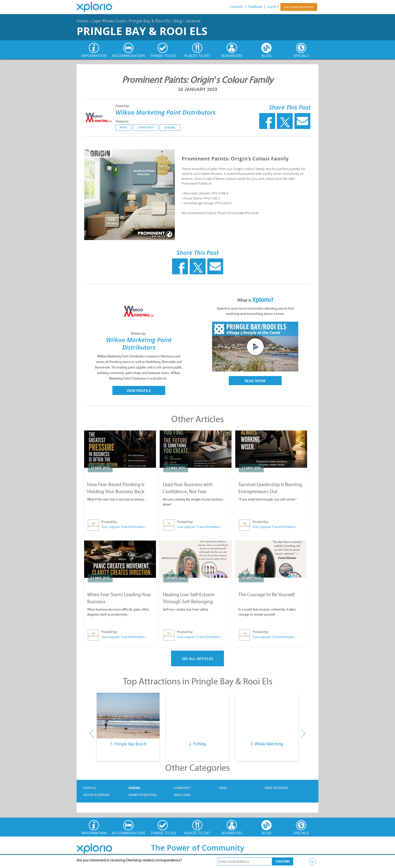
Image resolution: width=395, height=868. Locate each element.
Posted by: (123, 106)
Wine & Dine (182, 795)
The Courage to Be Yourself (267, 594)
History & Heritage (96, 795)
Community (146, 127)
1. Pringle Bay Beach (128, 744)
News (123, 127)
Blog (178, 21)
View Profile (139, 390)
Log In (272, 7)
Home (82, 21)
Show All (90, 788)
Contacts (236, 7)
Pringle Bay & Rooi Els (149, 21)
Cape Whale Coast (108, 21)
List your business (299, 7)
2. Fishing (197, 744)
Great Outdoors (276, 788)
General (193, 21)
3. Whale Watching (267, 744)
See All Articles (197, 658)
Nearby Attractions (143, 795)
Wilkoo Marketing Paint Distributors (166, 112)
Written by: (139, 334)
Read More (255, 381)
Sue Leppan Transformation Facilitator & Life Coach (125, 527)
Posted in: (122, 121)
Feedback (255, 7)
